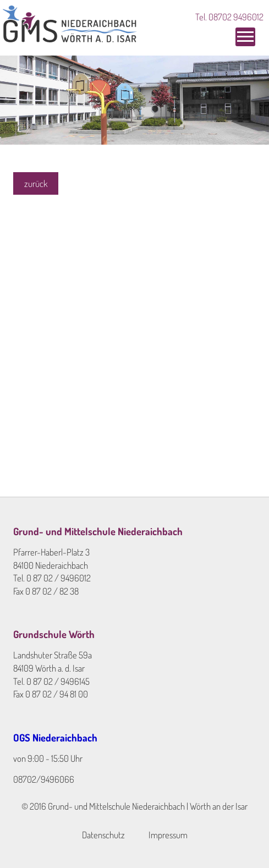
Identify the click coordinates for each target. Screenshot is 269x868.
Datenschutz (103, 835)
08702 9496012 (236, 17)
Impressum (168, 835)
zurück (36, 183)
